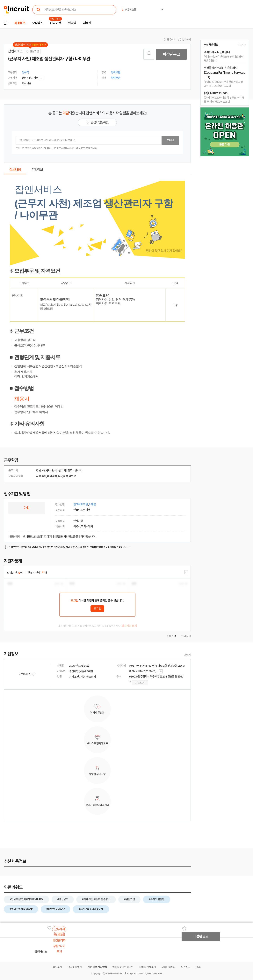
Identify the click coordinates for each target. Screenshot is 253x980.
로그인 (75, 600)
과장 (55, 476)
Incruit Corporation (130, 973)
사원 (39, 476)
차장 (66, 476)
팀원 (44, 476)
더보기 (187, 655)
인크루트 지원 (81, 504)
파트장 (72, 476)
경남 (39, 471)
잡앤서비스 (15, 51)
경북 (54, 471)
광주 (70, 471)
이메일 (92, 504)
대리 (49, 476)
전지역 (47, 471)
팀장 (60, 476)
